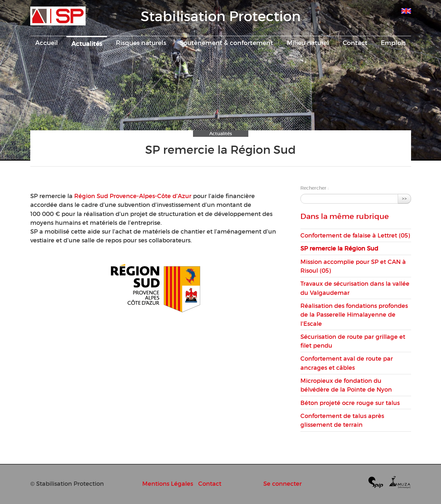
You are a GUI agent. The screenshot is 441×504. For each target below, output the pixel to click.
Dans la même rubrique (345, 216)
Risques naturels (141, 43)
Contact (355, 43)
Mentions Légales (168, 484)
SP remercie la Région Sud (339, 248)
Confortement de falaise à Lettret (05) (355, 235)
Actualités (87, 44)
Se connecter (283, 484)
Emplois (393, 43)
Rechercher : (315, 188)
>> (405, 199)
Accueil (47, 43)
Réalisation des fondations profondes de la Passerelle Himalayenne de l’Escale (354, 315)
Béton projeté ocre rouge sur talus (350, 403)
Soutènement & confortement (226, 43)
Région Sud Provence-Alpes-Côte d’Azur (133, 196)
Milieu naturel (308, 43)
